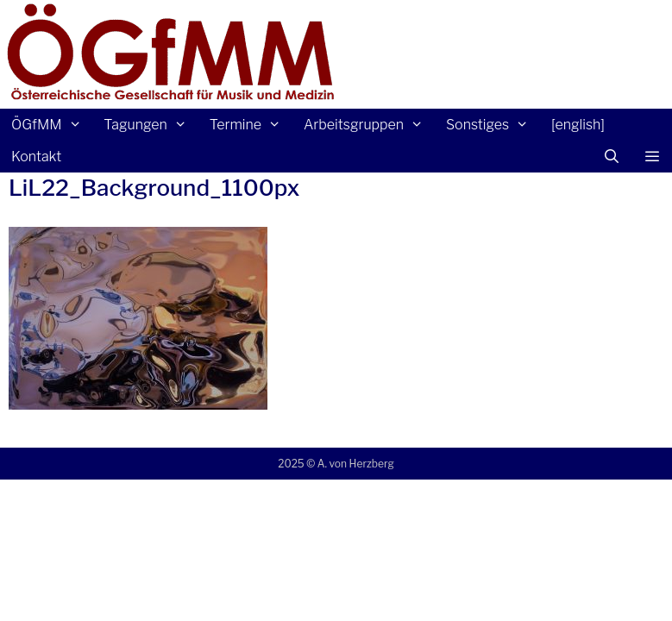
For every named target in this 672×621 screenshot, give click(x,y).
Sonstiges (493, 125)
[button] (652, 157)
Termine (251, 125)
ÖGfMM (52, 125)
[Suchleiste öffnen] (612, 157)
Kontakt (36, 157)
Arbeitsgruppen (369, 125)
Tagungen (151, 125)
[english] (578, 125)
